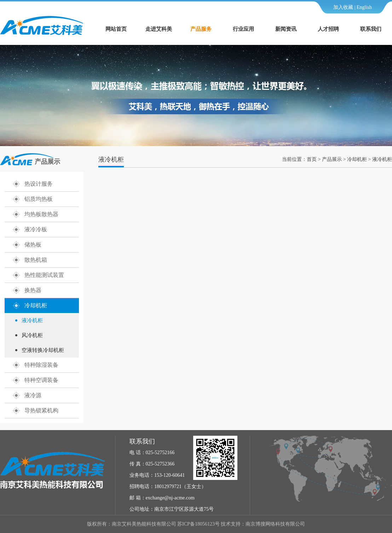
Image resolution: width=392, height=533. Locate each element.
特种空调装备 (41, 380)
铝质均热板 (39, 199)
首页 (312, 159)
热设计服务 (39, 184)
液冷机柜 (32, 320)
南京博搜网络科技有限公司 (275, 524)
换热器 (33, 290)
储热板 (33, 245)
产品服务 (201, 29)
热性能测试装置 (44, 275)
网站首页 (116, 29)
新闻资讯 (286, 29)
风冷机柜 (32, 335)
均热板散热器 (41, 214)
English (364, 7)
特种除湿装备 (41, 365)
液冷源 (33, 395)
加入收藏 (343, 7)
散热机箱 (36, 260)
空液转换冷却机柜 (43, 350)
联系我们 (371, 29)
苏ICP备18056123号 (198, 524)
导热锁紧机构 (41, 410)
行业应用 (243, 29)
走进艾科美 (159, 29)
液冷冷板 (36, 229)
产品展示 (332, 159)
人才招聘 (328, 29)
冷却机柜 (36, 305)
